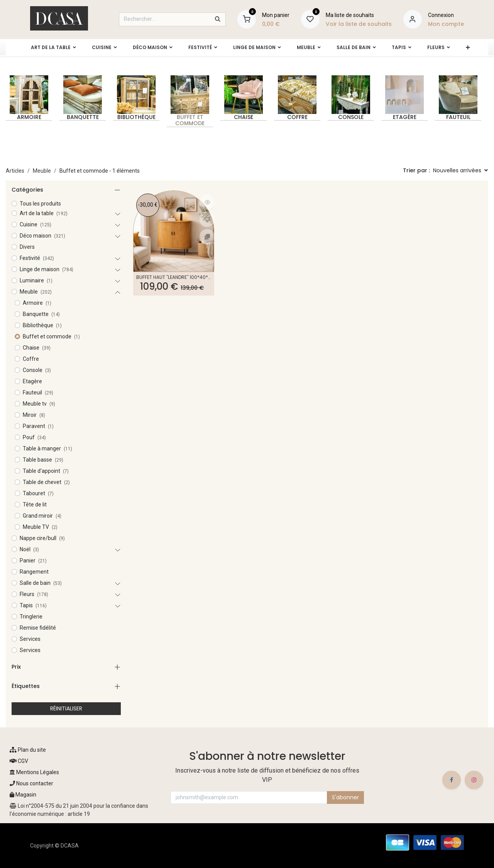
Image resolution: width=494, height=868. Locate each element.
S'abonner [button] (345, 797)
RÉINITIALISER (66, 708)
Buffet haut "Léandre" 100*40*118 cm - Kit (174, 277)
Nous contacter (34, 783)
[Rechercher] (218, 19)
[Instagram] (474, 780)
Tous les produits (40, 204)
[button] (460, 171)
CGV (19, 761)
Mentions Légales (34, 772)
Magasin (26, 795)
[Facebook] (452, 780)
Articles (15, 171)
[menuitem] (50, 48)
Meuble (42, 171)
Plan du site (28, 750)
